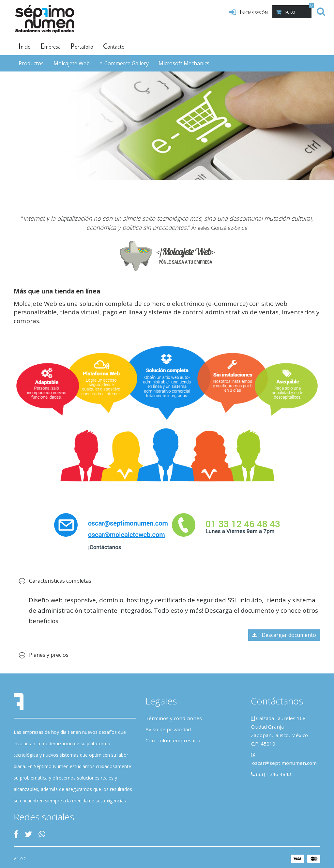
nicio (25, 46)
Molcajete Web (72, 63)
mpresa (51, 46)
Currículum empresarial (174, 740)
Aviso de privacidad (168, 729)
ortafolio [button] (82, 46)
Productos (31, 63)
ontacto (114, 46)
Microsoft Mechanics (184, 63)
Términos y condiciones (174, 718)
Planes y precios (44, 655)
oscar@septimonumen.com (284, 763)
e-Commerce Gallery (124, 63)
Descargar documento (284, 635)
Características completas (55, 581)
